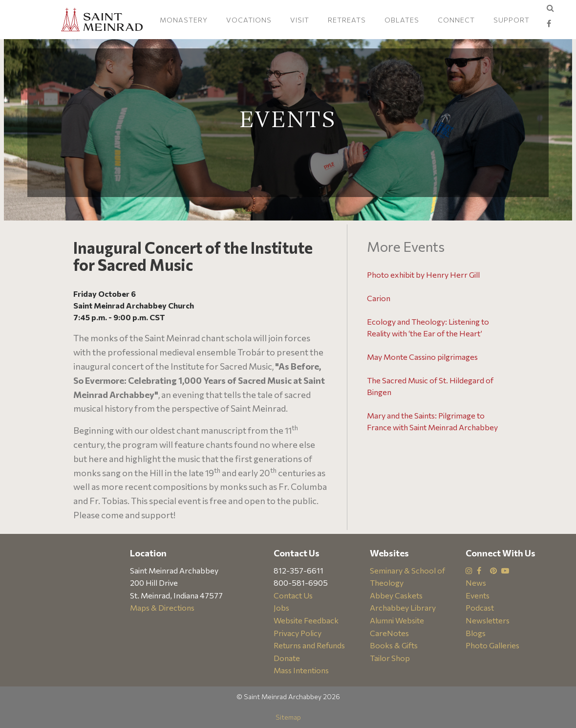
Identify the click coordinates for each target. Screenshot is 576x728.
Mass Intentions (301, 670)
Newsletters (488, 620)
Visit (300, 20)
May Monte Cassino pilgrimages (422, 357)
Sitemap (288, 717)
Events (478, 595)
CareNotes (389, 633)
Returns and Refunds (309, 645)
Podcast (480, 607)
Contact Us (293, 595)
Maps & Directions (162, 607)
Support (512, 20)
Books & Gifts (394, 645)
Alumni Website (397, 620)
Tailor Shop (390, 658)
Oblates (402, 20)
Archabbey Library (403, 607)
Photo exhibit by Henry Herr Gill (423, 275)
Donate (287, 658)
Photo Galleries (492, 645)
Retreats (347, 20)
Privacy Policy (298, 633)
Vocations (249, 20)
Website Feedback (306, 620)
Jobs (281, 607)
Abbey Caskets (396, 595)
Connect (456, 20)
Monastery (184, 20)
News (476, 583)
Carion (379, 298)
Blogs (476, 633)
